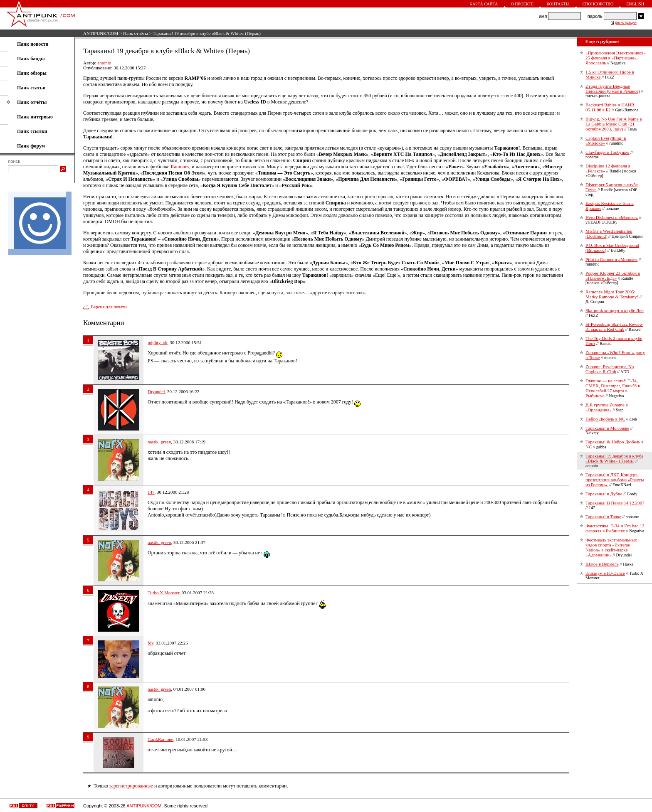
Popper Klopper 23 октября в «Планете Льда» (613, 276)
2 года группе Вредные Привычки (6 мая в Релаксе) (613, 89)
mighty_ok (158, 342)
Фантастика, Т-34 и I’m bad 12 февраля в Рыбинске (615, 528)
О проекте (522, 4)
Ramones (180, 167)
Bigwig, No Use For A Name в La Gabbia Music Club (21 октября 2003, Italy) (614, 124)
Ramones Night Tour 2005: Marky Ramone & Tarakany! (612, 294)
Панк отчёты (136, 33)
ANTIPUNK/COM (101, 33)
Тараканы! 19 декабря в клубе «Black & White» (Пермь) (614, 458)
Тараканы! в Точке (603, 517)
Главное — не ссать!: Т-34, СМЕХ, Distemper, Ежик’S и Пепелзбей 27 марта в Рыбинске (613, 388)
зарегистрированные (131, 786)
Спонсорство (598, 4)
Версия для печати (109, 307)
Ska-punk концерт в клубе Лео (615, 310)
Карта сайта (484, 4)
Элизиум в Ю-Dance (605, 573)
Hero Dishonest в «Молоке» (612, 217)
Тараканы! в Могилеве (607, 428)
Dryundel (156, 391)
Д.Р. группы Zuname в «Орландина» (607, 407)
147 (151, 492)
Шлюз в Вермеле (602, 564)
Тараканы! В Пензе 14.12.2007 (615, 503)
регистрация (626, 22)
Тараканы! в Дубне (604, 494)
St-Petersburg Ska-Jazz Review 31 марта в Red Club (614, 327)
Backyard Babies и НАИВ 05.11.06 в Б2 (610, 107)
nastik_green (159, 442)
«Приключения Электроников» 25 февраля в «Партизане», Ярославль (616, 58)
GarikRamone (161, 739)
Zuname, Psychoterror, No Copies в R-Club (610, 369)
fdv (151, 643)
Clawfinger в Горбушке (608, 152)
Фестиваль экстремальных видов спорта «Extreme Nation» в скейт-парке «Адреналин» (611, 547)
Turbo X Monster (163, 593)
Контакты (558, 4)
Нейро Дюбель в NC (605, 419)
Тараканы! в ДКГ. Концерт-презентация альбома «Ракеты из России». (615, 480)
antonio (104, 63)
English (635, 4)
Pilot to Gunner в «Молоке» (611, 259)
